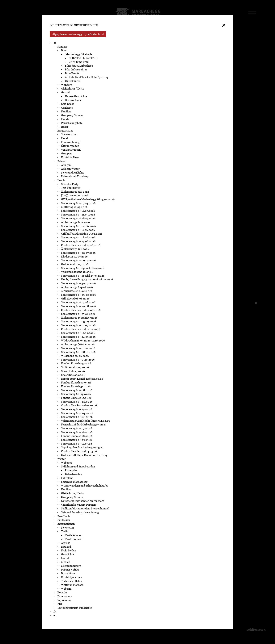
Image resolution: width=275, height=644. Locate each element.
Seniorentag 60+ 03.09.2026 (78, 321)
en (55, 615)
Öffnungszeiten (70, 146)
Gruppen (66, 153)
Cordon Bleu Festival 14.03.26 (79, 451)
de (55, 43)
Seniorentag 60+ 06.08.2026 (78, 295)
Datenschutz (65, 596)
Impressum (64, 600)
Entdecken (64, 520)
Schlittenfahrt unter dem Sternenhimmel (85, 508)
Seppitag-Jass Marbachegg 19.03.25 (82, 447)
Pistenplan (71, 470)
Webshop (67, 463)
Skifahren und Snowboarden (78, 466)
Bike (64, 50)
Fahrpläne (67, 478)
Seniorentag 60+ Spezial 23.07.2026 (83, 276)
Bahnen (62, 161)
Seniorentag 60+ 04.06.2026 (78, 226)
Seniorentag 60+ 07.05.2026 (78, 203)
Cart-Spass (68, 104)
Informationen (66, 524)
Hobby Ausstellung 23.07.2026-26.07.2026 (87, 279)
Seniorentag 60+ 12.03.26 (77, 444)
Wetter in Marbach (72, 585)
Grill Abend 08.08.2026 (75, 299)
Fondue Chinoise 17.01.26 (76, 398)
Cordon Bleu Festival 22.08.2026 (81, 310)
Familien (66, 111)
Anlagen (66, 165)
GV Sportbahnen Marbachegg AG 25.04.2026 (88, 199)
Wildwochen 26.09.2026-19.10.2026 (83, 341)
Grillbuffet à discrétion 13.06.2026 (82, 234)
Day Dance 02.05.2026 (75, 195)
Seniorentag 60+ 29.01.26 (77, 409)
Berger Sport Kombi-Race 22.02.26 (82, 379)
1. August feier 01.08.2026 (77, 291)
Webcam (66, 589)
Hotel (64, 138)
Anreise (66, 543)
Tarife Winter (73, 535)
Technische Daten (72, 581)
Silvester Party (70, 184)
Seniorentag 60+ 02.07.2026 (78, 253)
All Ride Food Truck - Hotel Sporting (87, 77)
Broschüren (68, 573)
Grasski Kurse (74, 100)
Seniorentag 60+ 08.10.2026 (78, 352)
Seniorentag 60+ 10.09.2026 (78, 325)
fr (55, 612)
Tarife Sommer (74, 539)
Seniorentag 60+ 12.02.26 (78, 417)
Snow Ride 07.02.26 (73, 375)
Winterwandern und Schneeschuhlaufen (85, 486)
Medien (66, 562)
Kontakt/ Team (70, 157)
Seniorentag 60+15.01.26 (76, 394)
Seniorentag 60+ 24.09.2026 (78, 337)
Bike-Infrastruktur (76, 69)
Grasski (66, 92)
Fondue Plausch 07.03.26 (76, 383)
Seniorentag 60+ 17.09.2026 (78, 333)
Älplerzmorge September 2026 (79, 318)
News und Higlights (73, 173)
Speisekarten (69, 134)
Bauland (66, 547)
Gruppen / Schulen (72, 115)
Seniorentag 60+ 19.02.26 (77, 428)
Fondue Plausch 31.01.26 (76, 386)
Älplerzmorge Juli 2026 (75, 249)
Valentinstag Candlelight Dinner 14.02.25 (85, 421)
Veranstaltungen (71, 150)
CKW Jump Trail (79, 62)
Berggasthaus (65, 131)
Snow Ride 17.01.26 (73, 371)
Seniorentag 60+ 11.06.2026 (78, 230)
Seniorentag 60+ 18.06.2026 (78, 237)
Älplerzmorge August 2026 (77, 287)
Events (61, 180)
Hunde (65, 119)
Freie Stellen (69, 550)
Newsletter (68, 528)
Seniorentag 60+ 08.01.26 (77, 390)
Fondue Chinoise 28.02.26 (77, 436)
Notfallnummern (71, 566)
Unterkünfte (72, 81)
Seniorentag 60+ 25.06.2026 (78, 241)
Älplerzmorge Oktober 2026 (78, 344)
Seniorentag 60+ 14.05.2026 (78, 211)
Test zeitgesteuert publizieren (75, 608)
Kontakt (62, 592)
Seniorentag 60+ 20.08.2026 (78, 306)
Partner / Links (70, 570)
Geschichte (68, 554)
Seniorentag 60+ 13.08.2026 (78, 302)
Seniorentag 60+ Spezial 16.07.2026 (83, 268)
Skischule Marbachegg (74, 482)
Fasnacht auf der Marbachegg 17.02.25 (84, 424)
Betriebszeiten (73, 474)
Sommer (62, 47)
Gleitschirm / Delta (72, 89)
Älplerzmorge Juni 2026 (75, 222)
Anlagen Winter (70, 169)
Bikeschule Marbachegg (79, 66)
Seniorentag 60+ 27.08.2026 (78, 314)
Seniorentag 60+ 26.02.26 (77, 432)
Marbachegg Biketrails (78, 54)
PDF (60, 604)
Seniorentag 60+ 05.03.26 (78, 440)
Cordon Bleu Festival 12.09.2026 (81, 329)
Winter (61, 459)
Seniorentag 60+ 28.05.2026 (78, 218)
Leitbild (66, 558)
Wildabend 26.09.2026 (75, 356)
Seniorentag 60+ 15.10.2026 (78, 360)
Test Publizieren (71, 188)
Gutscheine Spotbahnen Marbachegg (83, 501)
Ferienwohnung (70, 142)
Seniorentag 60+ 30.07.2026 (78, 283)
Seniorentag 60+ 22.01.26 (77, 402)
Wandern (67, 85)
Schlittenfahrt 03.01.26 (75, 367)
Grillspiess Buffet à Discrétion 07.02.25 (84, 455)
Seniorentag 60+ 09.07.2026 (78, 260)
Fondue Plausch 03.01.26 (76, 363)
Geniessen (67, 108)
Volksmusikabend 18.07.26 (77, 272)
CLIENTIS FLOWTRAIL (83, 58)
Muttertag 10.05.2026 (75, 207)
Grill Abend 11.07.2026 (75, 264)
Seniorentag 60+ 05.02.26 (78, 413)
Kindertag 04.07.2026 (74, 257)
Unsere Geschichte (76, 96)
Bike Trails (64, 516)
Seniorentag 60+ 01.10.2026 (78, 348)
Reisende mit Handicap (75, 176)
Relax (64, 127)
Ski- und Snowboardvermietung (80, 512)
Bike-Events (72, 73)
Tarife (65, 531)
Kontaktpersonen (72, 577)
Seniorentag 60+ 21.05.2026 (78, 215)
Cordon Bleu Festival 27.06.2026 (81, 245)
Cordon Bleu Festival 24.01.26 (79, 405)
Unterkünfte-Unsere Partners (79, 505)
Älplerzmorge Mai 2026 (75, 192)
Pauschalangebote (72, 123)
